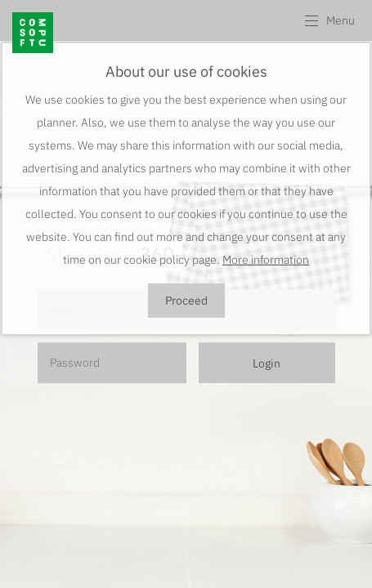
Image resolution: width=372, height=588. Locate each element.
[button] (329, 20)
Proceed (186, 301)
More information (266, 260)
